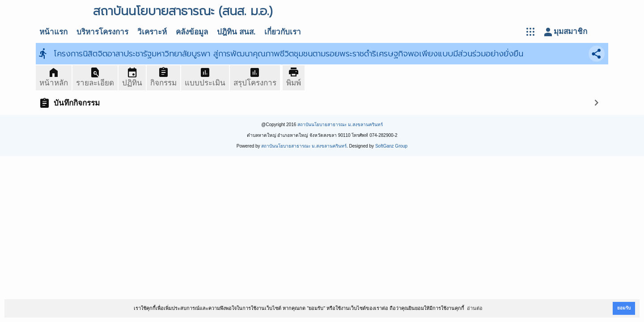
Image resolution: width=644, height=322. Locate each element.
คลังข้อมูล (192, 32)
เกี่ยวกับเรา (283, 32)
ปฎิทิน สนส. (236, 32)
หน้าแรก (53, 32)
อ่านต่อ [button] (475, 308)
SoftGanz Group (391, 146)
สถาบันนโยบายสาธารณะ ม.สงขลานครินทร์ (340, 125)
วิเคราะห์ (152, 32)
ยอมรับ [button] (624, 308)
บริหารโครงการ (102, 32)
